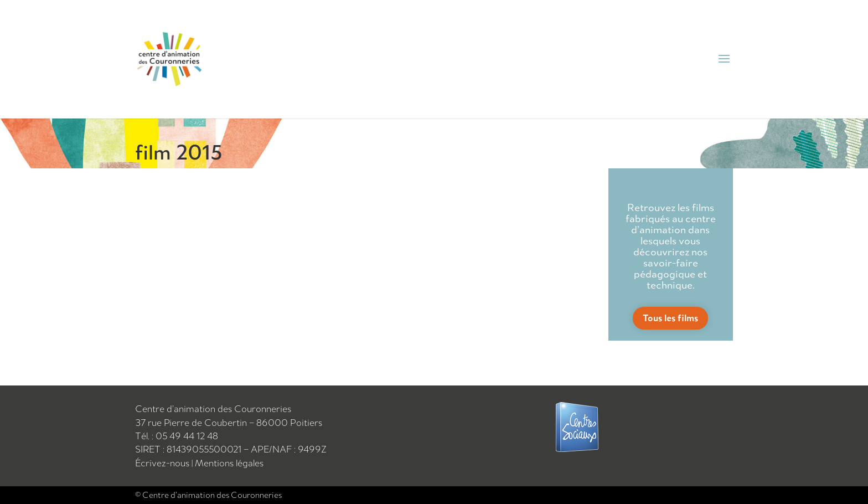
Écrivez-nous (163, 463)
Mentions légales (229, 463)
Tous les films (670, 318)
